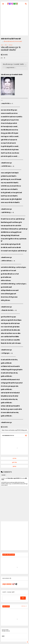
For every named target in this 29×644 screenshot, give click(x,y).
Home (2, 45)
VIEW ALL (24, 606)
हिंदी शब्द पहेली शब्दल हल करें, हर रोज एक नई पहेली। (13, 42)
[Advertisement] (14, 21)
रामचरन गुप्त (11, 45)
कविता (6, 45)
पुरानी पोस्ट (14, 462)
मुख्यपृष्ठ (14, 466)
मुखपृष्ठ (3, 636)
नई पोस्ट (14, 458)
